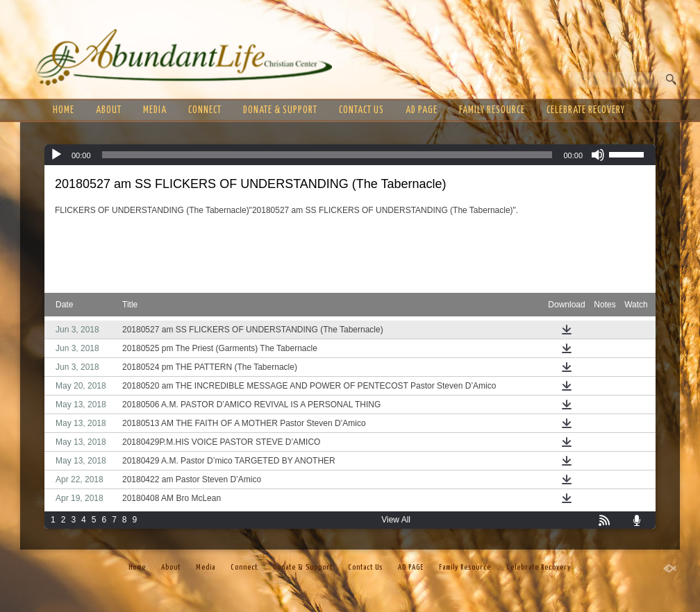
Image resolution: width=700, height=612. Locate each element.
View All (396, 520)
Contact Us (361, 110)
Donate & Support (280, 110)
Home (64, 110)
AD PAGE (422, 110)
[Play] (56, 155)
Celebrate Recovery (586, 110)
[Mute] (598, 155)
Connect (205, 110)
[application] (350, 155)
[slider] (327, 155)
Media (155, 110)
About (109, 110)
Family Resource (492, 110)
